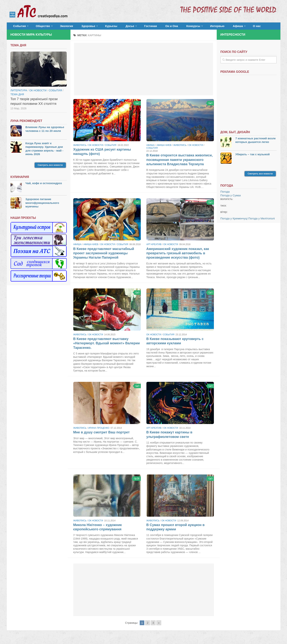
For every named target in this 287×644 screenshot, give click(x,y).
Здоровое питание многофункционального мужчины (42, 205)
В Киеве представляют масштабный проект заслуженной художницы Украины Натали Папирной (104, 256)
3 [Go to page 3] (153, 625)
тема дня (17, 97)
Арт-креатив (154, 247)
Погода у (231, 198)
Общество (40, 27)
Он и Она (151, 27)
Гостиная (133, 27)
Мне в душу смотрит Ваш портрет (102, 435)
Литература (19, 93)
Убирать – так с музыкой (253, 156)
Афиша (209, 27)
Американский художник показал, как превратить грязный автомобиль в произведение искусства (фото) (178, 256)
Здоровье (79, 27)
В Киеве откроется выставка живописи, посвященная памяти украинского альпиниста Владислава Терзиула (180, 162)
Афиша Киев (164, 147)
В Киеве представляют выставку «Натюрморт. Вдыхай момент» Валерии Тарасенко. (107, 346)
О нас (226, 27)
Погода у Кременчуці (234, 221)
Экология (61, 27)
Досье (115, 27)
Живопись (80, 147)
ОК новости (96, 147)
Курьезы (100, 27)
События (18, 27)
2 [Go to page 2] (148, 625)
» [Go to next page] (159, 625)
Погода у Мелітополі (261, 221)
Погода (225, 194)
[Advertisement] (143, 71)
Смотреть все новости (50, 167)
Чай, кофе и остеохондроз (44, 185)
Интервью (191, 27)
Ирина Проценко (99, 430)
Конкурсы (170, 27)
